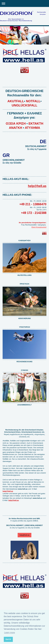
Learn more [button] (10, 633)
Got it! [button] (8, 639)
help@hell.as (24, 535)
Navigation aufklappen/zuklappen (24, 3)
